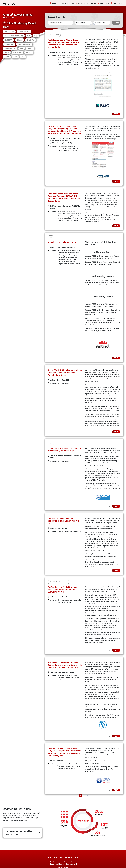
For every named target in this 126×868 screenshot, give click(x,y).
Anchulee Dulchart (64, 257)
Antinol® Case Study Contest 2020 (63, 242)
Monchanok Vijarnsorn (65, 55)
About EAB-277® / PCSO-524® (62, 3)
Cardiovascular (24, 32)
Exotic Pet (115, 3)
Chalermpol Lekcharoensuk (67, 680)
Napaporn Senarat (74, 264)
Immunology (9, 44)
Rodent (29, 53)
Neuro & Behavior (24, 44)
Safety (7, 57)
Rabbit (30, 48)
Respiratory (18, 53)
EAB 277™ (8, 40)
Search (116, 23)
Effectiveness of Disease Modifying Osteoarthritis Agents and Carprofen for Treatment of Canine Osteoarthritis (65, 665)
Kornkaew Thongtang (65, 253)
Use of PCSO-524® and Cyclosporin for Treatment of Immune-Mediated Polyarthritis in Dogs (65, 373)
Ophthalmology (10, 48)
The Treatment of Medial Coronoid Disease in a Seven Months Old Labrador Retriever (62, 589)
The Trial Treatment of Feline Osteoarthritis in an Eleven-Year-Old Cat (63, 521)
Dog (36, 36)
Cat (29, 36)
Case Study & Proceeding (86, 3)
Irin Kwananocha (70, 148)
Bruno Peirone (73, 62)
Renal (7, 53)
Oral (22, 48)
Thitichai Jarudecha (64, 60)
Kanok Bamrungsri (70, 255)
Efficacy (20, 40)
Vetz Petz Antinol (63, 250)
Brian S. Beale (62, 146)
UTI (23, 57)
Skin (15, 57)
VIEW (116, 114)
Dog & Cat (103, 3)
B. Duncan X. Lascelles (72, 64)
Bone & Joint (9, 32)
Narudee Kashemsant (74, 58)
